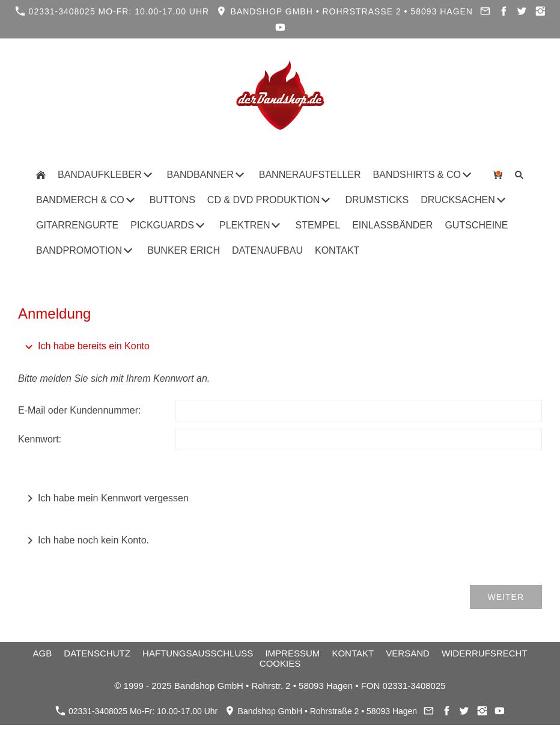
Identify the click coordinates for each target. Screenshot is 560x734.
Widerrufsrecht (485, 653)
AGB (42, 653)
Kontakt (353, 653)
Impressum (292, 653)
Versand (408, 653)
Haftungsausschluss (198, 653)
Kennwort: (40, 439)
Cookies (280, 663)
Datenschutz (97, 653)
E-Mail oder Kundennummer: (80, 410)
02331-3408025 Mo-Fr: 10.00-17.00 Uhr (112, 11)
